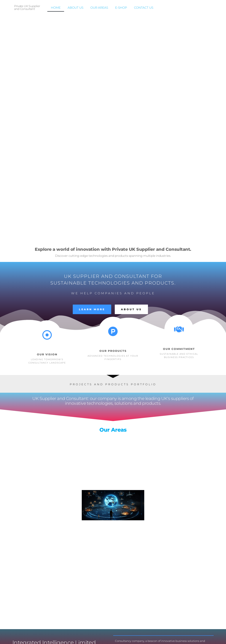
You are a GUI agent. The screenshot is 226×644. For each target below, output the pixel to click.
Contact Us (172, 451)
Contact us (144, 8)
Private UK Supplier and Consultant (27, 8)
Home (56, 8)
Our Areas (99, 8)
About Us (75, 8)
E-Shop (121, 8)
